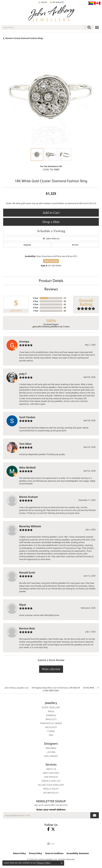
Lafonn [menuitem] (51, 752)
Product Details (51, 281)
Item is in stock (51, 261)
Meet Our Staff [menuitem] (51, 773)
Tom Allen (25, 444)
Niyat (23, 605)
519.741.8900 (89, 688)
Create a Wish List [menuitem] (51, 781)
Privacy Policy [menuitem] (51, 789)
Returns (75, 245)
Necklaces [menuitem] (51, 727)
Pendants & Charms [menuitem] (51, 723)
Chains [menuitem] (51, 731)
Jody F (23, 374)
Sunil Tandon (27, 417)
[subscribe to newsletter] (95, 815)
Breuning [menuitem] (51, 748)
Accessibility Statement (78, 853)
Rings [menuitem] (51, 711)
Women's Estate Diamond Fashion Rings (24, 38)
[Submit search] (89, 27)
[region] (51, 97)
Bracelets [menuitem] (51, 719)
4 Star (36, 301)
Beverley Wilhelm (30, 526)
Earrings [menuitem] (51, 715)
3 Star (36, 304)
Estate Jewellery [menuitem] (51, 707)
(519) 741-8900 (51, 169)
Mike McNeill (27, 468)
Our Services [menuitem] (51, 777)
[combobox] (43, 27)
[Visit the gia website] (51, 844)
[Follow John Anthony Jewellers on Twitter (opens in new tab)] (53, 829)
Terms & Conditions (54, 853)
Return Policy (19, 853)
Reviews (51, 289)
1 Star (36, 311)
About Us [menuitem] (51, 769)
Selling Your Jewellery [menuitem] (51, 785)
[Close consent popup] (62, 863)
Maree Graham (29, 497)
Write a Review (51, 669)
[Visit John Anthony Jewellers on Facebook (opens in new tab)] (48, 829)
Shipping (27, 245)
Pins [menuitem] (51, 735)
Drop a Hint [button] (51, 222)
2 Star (36, 308)
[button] (43, 2)
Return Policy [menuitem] (51, 793)
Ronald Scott (27, 573)
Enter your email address (51, 809)
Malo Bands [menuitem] (51, 756)
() (65, 298)
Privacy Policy (35, 853)
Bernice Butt (27, 628)
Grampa (24, 342)
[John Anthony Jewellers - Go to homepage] (51, 14)
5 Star (36, 298)
